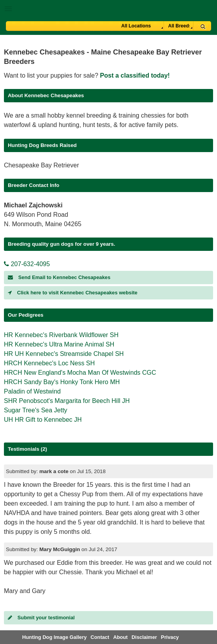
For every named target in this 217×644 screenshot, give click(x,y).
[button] (108, 7)
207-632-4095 (27, 264)
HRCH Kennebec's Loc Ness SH (49, 363)
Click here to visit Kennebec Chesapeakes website (73, 293)
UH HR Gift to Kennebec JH (43, 420)
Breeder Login (208, 10)
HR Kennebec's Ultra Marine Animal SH (59, 344)
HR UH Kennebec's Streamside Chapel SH (64, 354)
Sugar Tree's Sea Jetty (36, 410)
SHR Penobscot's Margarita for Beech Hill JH (67, 401)
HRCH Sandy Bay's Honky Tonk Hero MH (62, 382)
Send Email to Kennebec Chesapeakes (59, 277)
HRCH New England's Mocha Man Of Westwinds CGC (80, 373)
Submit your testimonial (41, 618)
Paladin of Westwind (32, 391)
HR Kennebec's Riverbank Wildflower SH (61, 335)
